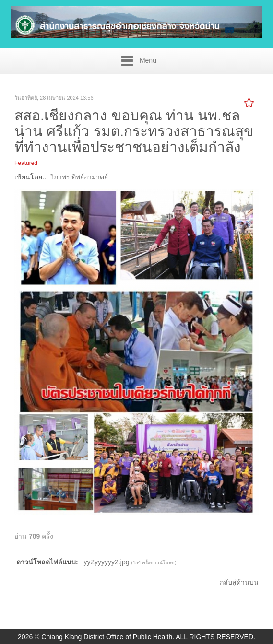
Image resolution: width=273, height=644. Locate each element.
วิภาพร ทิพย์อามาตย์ (79, 177)
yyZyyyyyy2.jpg (107, 562)
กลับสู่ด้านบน (239, 582)
